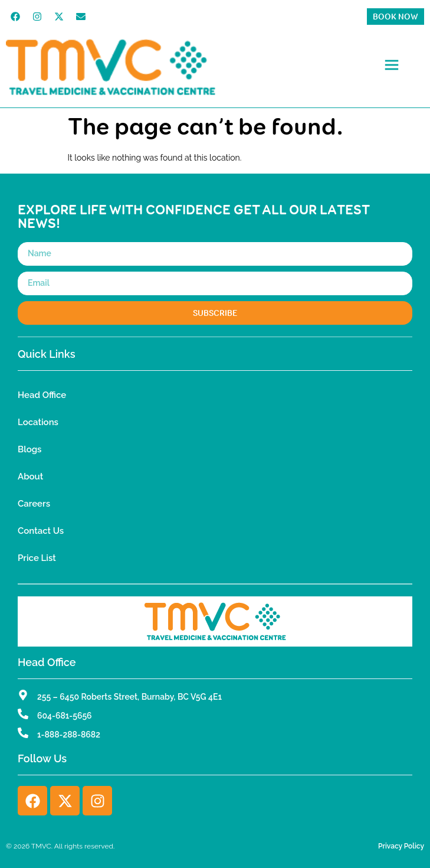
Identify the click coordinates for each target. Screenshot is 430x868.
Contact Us (41, 531)
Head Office (42, 395)
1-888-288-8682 (69, 735)
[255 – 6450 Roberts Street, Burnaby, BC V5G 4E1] (23, 695)
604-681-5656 (65, 716)
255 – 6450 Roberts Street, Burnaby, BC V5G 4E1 (129, 697)
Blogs (29, 449)
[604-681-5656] (23, 714)
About (30, 477)
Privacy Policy (401, 846)
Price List (37, 558)
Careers (34, 504)
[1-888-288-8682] (23, 733)
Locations (38, 422)
